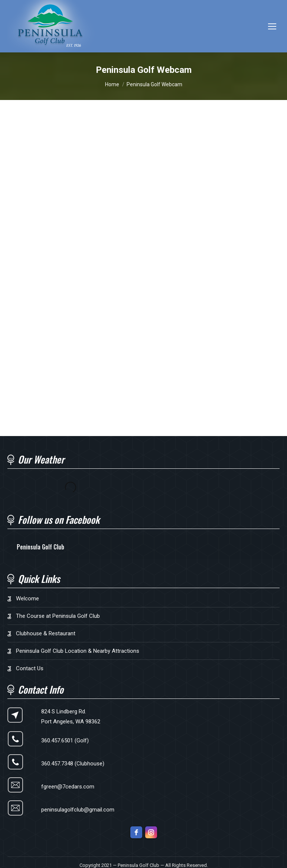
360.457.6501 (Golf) (65, 740)
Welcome (27, 598)
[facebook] (136, 832)
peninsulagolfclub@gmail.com (78, 810)
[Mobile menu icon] (272, 26)
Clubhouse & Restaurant (46, 633)
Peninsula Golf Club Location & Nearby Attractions (78, 651)
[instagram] (151, 832)
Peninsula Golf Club (40, 547)
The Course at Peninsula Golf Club (58, 616)
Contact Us (30, 668)
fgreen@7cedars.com (68, 787)
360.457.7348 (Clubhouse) (73, 764)
